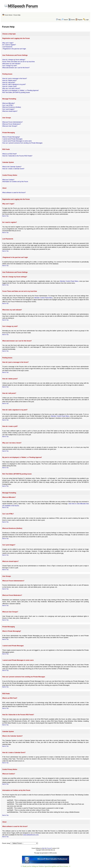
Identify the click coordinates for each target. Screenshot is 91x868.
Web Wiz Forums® (47, 848)
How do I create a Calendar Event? (13, 169)
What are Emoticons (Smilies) (12, 107)
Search (65, 20)
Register (80, 20)
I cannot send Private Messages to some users (17, 141)
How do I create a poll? (10, 86)
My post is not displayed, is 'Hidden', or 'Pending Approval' (21, 90)
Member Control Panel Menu (69, 281)
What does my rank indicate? (11, 64)
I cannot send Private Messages (12, 139)
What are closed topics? (10, 111)
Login (87, 20)
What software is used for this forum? (14, 193)
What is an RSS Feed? (10, 154)
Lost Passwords (7, 47)
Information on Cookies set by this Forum (15, 182)
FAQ (59, 20)
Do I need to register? (9, 45)
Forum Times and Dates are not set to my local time (19, 62)
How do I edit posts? (9, 83)
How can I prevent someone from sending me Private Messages (22, 143)
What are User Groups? (10, 126)
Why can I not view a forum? (11, 88)
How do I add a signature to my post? (14, 84)
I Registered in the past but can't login (14, 49)
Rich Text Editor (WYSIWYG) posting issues (16, 92)
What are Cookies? (8, 180)
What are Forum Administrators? (13, 122)
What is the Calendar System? (12, 167)
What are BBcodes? (9, 103)
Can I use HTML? (8, 105)
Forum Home (8, 15)
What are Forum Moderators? (12, 124)
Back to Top (5, 216)
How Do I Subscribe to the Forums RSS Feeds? (17, 156)
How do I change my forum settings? (14, 60)
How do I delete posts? (10, 81)
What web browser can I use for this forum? (16, 68)
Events (72, 20)
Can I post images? (8, 109)
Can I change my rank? (10, 66)
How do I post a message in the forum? (15, 79)
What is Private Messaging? (11, 137)
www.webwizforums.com (31, 835)
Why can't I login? (8, 43)
